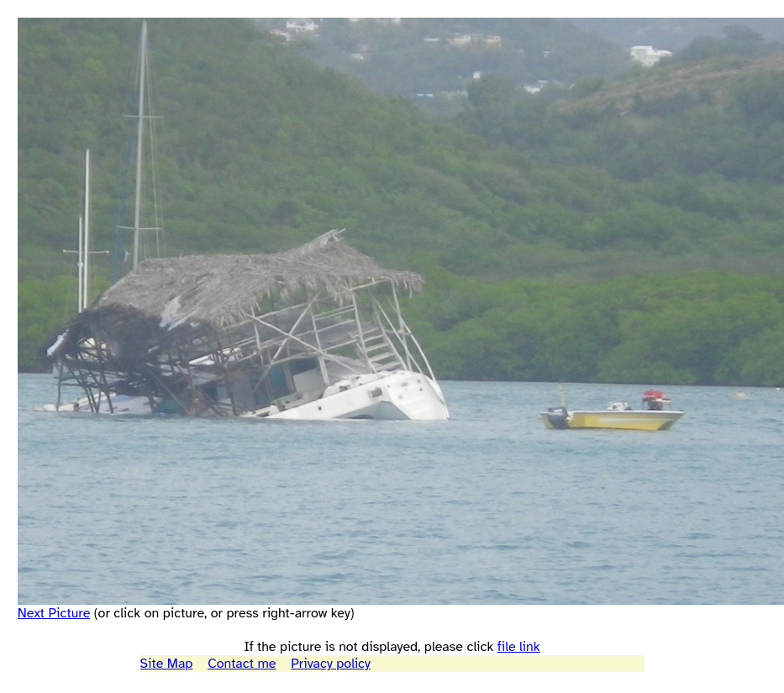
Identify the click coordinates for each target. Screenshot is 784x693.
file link (519, 647)
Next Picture (54, 613)
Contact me (242, 664)
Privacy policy (331, 664)
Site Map (167, 664)
